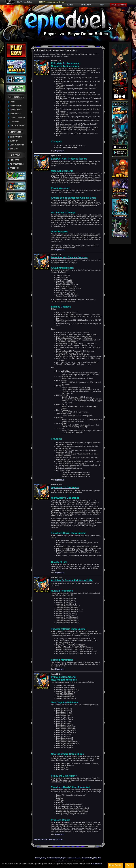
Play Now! (14, 122)
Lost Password (17, 145)
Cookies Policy (87, 858)
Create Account (17, 126)
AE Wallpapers (17, 164)
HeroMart (15, 160)
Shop (102, 5)
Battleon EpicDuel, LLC (64, 861)
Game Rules (15, 114)
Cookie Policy (97, 864)
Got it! (129, 865)
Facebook (14, 168)
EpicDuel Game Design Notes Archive (48, 839)
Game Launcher (119, 5)
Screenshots (16, 106)
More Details (115, 865)
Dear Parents (16, 137)
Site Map (97, 858)
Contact (14, 149)
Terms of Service (74, 858)
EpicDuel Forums (18, 118)
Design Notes (16, 110)
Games (70, 5)
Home (12, 102)
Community (86, 5)
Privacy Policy (41, 858)
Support (14, 141)
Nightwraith (60, 151)
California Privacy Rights (57, 858)
